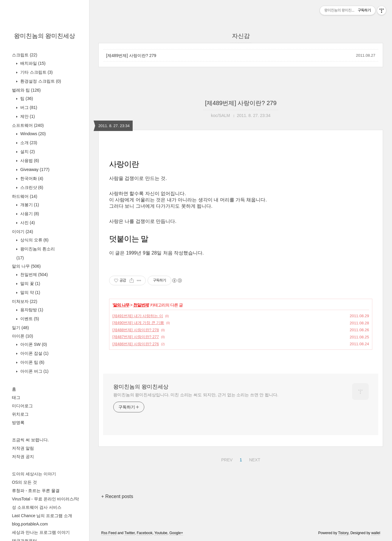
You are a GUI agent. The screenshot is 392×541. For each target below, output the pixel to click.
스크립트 (25, 55)
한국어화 (31, 178)
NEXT (254, 459)
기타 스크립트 (36, 72)
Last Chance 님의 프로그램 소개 (42, 516)
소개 (28, 143)
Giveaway (34, 169)
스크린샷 (31, 187)
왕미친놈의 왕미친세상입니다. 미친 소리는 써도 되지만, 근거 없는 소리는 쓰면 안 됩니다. (196, 395)
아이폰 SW (33, 344)
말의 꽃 (30, 283)
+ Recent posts (117, 496)
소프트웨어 (28, 125)
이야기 (23, 232)
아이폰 (23, 336)
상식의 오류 (34, 240)
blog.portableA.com (30, 524)
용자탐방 (31, 310)
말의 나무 (26, 266)
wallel (376, 533)
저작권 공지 (23, 457)
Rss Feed (109, 533)
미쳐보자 (25, 301)
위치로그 (20, 414)
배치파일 (32, 63)
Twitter (130, 533)
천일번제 (33, 275)
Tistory (343, 533)
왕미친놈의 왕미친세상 (45, 36)
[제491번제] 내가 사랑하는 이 (138, 316)
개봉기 (29, 205)
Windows (32, 134)
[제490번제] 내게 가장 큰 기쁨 (138, 323)
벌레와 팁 (26, 90)
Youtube (161, 533)
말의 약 (30, 292)
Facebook (145, 533)
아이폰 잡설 (34, 353)
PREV (226, 459)
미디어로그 (22, 406)
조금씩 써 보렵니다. (30, 440)
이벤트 (29, 319)
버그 (28, 107)
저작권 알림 (23, 448)
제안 (27, 116)
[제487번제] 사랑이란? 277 (136, 337)
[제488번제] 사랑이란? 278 (136, 330)
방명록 (18, 423)
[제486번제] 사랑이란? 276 (136, 344)
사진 (27, 223)
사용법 (29, 161)
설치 (27, 152)
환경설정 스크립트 (40, 81)
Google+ (176, 533)
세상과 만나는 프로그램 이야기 (41, 532)
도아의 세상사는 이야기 (34, 474)
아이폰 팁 (32, 362)
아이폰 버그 (34, 371)
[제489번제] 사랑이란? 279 (131, 56)
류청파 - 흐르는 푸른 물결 (36, 491)
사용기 (29, 214)
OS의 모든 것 (24, 482)
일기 (20, 328)
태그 (16, 397)
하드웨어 (25, 196)
